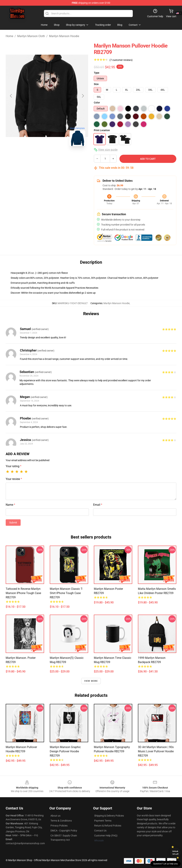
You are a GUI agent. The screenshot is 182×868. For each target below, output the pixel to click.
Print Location (102, 130)
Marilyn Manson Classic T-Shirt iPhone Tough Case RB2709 (66, 593)
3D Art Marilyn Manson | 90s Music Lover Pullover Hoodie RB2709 (156, 751)
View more (91, 681)
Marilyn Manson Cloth (31, 36)
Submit (13, 523)
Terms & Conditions (61, 821)
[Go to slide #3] (65, 157)
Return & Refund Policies (108, 826)
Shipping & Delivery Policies (109, 816)
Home (9, 36)
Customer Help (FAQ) (106, 836)
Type (97, 73)
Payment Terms (103, 821)
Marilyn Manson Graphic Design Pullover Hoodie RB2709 (65, 751)
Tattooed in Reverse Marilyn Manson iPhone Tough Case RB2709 (23, 593)
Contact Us (100, 831)
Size (96, 84)
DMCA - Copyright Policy (64, 831)
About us (55, 816)
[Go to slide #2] (47, 157)
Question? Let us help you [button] (165, 864)
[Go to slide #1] (28, 157)
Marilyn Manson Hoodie (64, 36)
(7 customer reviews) (121, 60)
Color (97, 103)
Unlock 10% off (175, 853)
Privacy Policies (59, 826)
